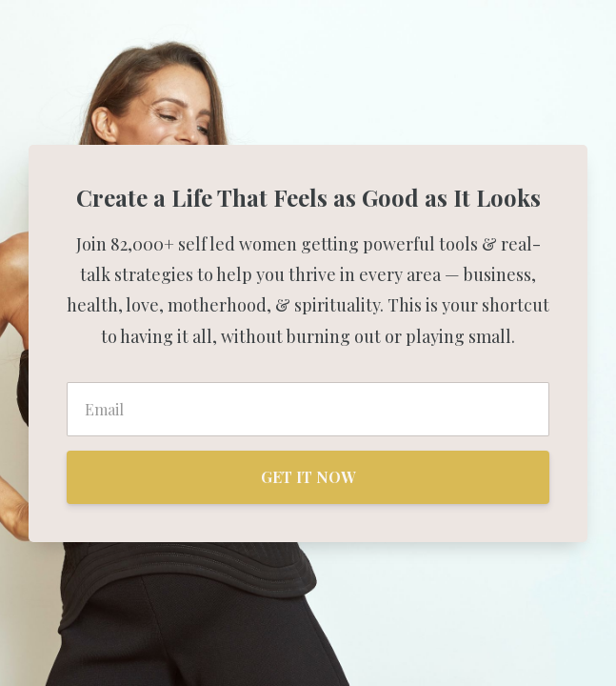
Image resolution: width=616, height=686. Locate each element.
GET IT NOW (308, 477)
